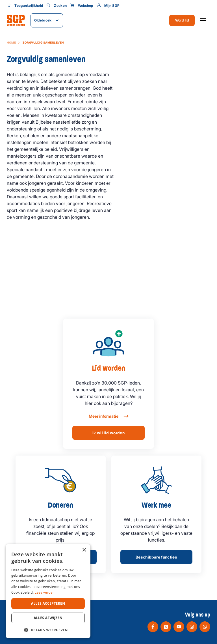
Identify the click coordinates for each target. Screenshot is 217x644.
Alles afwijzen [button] (48, 618)
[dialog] (48, 591)
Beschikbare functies (156, 557)
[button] (48, 630)
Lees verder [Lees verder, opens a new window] (45, 592)
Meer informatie (108, 416)
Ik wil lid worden (108, 433)
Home (11, 42)
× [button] (84, 550)
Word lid (182, 20)
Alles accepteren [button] (48, 603)
